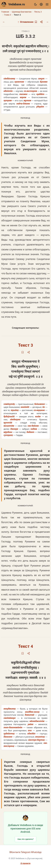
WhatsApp (36, 852)
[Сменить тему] (35, 4)
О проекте (26, 863)
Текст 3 (26, 345)
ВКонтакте (15, 852)
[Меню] (47, 4)
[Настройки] (41, 4)
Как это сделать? (26, 839)
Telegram (26, 852)
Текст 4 (26, 646)
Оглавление (26, 22)
